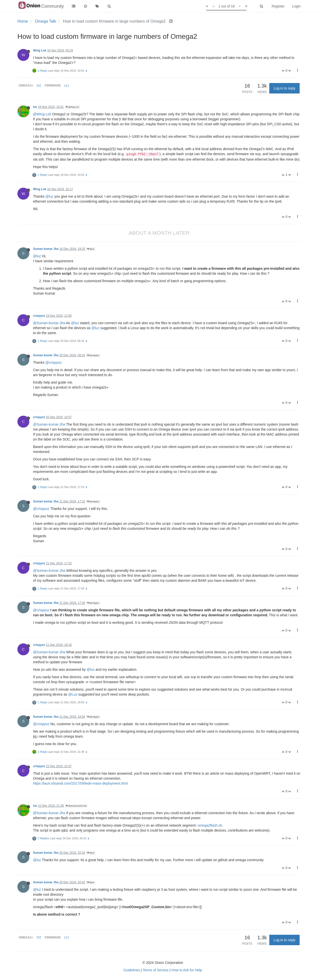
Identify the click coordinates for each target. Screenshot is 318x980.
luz (35, 107)
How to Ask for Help (187, 970)
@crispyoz (93, 355)
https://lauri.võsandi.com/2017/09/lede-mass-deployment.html (80, 783)
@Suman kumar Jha (76, 806)
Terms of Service (156, 970)
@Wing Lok (72, 107)
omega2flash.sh (210, 825)
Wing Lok (40, 50)
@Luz (73, 694)
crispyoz (39, 316)
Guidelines (132, 970)
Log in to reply (284, 88)
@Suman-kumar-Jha (49, 323)
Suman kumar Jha (46, 249)
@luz (49, 196)
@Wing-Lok (42, 114)
